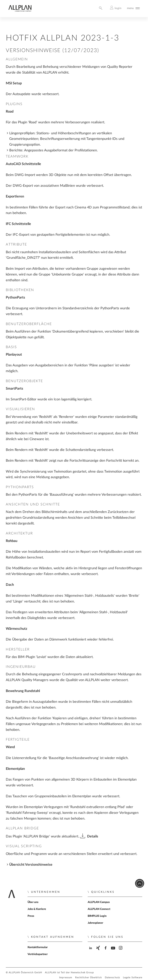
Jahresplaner (95, 923)
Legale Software (133, 978)
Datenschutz (112, 978)
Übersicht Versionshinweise (31, 865)
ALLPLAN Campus (99, 902)
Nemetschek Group (82, 973)
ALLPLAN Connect (99, 909)
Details (93, 836)
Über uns (33, 902)
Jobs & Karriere (37, 909)
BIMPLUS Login (97, 916)
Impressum (66, 978)
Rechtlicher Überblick (88, 978)
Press (31, 916)
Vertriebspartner (38, 954)
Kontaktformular (38, 947)
